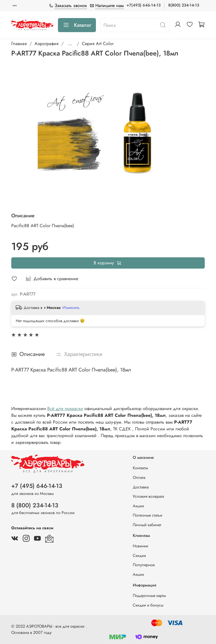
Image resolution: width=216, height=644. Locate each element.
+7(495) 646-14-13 (144, 5)
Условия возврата (148, 496)
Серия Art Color (98, 44)
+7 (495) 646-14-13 (37, 486)
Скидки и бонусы (148, 605)
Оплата (139, 477)
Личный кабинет (147, 525)
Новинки (140, 546)
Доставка (141, 487)
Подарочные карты (149, 596)
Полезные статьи (148, 515)
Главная (19, 44)
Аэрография (47, 44)
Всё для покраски (65, 409)
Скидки (139, 556)
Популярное (144, 565)
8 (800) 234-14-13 (35, 505)
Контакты (140, 468)
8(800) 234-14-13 (184, 5)
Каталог (77, 25)
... (70, 44)
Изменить (71, 307)
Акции (138, 506)
